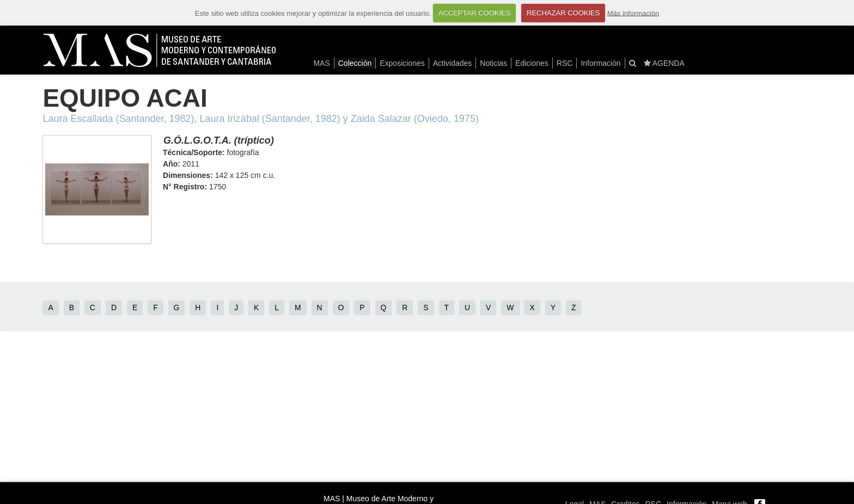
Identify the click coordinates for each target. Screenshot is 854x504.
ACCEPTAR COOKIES (475, 13)
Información (600, 63)
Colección (355, 63)
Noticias (493, 63)
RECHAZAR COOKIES (563, 13)
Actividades (453, 63)
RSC (565, 63)
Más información (633, 13)
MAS (321, 63)
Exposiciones (402, 63)
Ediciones (532, 63)
